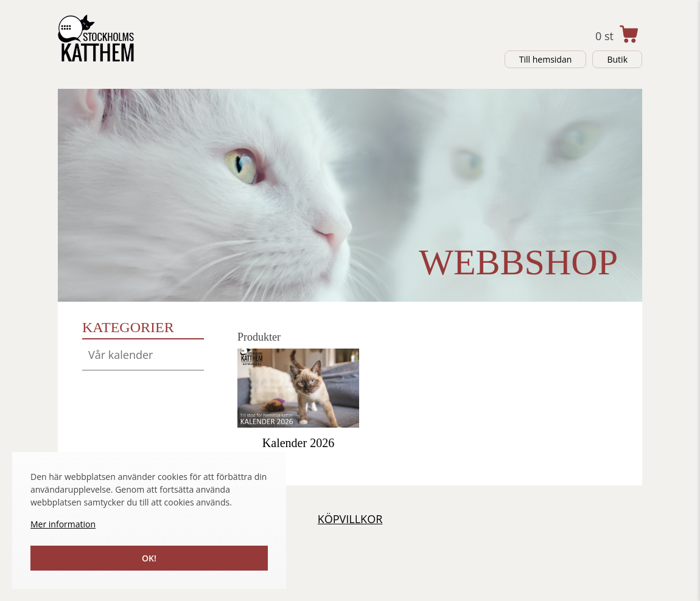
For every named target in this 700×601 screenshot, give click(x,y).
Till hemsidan (546, 59)
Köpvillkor (350, 519)
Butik (617, 59)
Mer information (63, 524)
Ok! (149, 558)
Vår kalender (121, 355)
